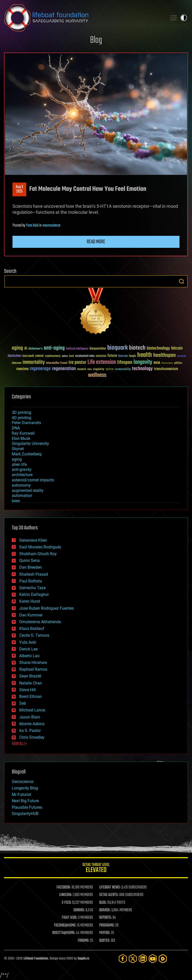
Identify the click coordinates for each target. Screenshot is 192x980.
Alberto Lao (29, 656)
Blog (96, 40)
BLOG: (103, 903)
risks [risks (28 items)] (89, 369)
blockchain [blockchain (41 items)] (14, 356)
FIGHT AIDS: (69, 918)
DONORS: (79, 910)
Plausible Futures (27, 807)
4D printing (21, 418)
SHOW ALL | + (19, 744)
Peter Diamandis (26, 423)
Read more (96, 242)
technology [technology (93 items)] (142, 369)
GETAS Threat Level (96, 869)
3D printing (21, 412)
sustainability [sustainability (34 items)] (123, 370)
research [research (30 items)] (81, 369)
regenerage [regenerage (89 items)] (40, 369)
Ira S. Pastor (30, 731)
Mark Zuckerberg (27, 454)
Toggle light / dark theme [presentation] (184, 18)
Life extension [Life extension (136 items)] (102, 362)
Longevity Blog (25, 788)
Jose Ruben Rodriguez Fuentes (46, 608)
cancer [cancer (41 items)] (39, 356)
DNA (16, 428)
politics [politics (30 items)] (178, 363)
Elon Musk (21, 438)
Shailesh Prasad (34, 574)
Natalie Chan (31, 683)
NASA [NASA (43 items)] (157, 363)
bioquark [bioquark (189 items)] (117, 348)
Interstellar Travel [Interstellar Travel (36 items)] (57, 363)
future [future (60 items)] (112, 356)
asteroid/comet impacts (33, 480)
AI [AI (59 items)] (26, 349)
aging (17, 459)
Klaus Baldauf (32, 629)
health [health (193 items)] (145, 355)
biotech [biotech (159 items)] (137, 348)
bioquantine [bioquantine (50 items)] (98, 348)
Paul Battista (31, 581)
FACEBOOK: (64, 887)
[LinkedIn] (143, 959)
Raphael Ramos (33, 669)
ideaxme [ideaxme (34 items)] (16, 363)
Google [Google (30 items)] (132, 356)
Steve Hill (27, 690)
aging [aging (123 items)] (17, 348)
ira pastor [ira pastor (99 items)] (77, 362)
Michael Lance (32, 710)
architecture (22, 475)
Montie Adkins (32, 724)
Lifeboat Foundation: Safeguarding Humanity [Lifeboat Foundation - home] (83, 18)
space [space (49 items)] (110, 369)
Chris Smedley (32, 737)
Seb (23, 703)
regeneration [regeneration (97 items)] (64, 369)
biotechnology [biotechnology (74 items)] (158, 348)
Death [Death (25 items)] (71, 356)
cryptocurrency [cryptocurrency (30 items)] (53, 356)
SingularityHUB (25, 814)
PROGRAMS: (107, 925)
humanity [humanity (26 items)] (182, 356)
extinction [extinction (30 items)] (101, 356)
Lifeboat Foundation (36, 959)
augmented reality (28, 491)
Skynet (18, 449)
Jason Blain (30, 717)
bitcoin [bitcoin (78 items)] (177, 348)
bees (16, 501)
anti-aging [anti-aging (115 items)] (54, 348)
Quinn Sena (29, 561)
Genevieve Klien (33, 540)
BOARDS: (105, 910)
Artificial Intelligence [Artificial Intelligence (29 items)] (77, 349)
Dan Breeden (30, 567)
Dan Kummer (31, 615)
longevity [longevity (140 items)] (143, 362)
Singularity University (30, 443)
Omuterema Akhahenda (40, 622)
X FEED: (66, 903)
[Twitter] (133, 959)
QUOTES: (105, 941)
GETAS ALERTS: (109, 895)
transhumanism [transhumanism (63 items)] (166, 369)
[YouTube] (153, 959)
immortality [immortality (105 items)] (34, 362)
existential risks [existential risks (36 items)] (85, 356)
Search (181, 281)
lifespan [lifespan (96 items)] (125, 362)
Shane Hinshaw (33, 663)
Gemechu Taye (32, 588)
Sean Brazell (30, 676)
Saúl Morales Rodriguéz (40, 547)
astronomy (21, 485)
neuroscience (51, 226)
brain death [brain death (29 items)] (28, 356)
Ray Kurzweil (23, 433)
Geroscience (22, 782)
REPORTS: (105, 918)
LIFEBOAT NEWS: (110, 887)
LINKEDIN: (65, 895)
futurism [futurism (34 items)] (123, 356)
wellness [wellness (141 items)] (97, 375)
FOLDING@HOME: (65, 925)
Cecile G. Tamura (34, 635)
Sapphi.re (83, 959)
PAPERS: (105, 933)
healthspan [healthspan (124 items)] (164, 355)
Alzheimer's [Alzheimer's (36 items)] (35, 349)
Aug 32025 (19, 189)
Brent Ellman (30, 697)
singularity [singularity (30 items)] (99, 369)
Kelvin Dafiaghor (34, 595)
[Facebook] (123, 959)
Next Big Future (25, 801)
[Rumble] (163, 959)
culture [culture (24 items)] (65, 356)
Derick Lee (28, 649)
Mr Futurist (21, 795)
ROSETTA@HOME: (64, 933)
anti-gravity (22, 469)
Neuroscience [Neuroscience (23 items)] (167, 363)
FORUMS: (83, 941)
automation (22, 496)
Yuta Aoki (32, 226)
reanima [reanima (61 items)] (22, 369)
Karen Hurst (30, 601)
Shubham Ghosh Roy (38, 554)
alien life (19, 464)
